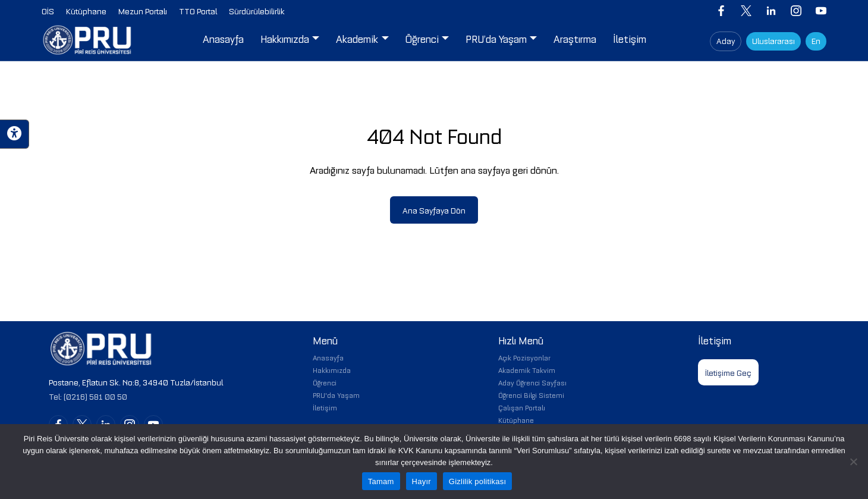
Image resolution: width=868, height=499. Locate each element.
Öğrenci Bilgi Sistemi (531, 395)
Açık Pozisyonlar (524, 357)
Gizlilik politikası (478, 481)
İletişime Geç (728, 372)
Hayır (422, 481)
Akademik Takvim (527, 370)
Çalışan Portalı (522, 407)
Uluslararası (773, 40)
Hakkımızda (332, 370)
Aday (726, 40)
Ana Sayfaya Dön (434, 210)
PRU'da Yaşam (336, 395)
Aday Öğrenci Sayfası (532, 382)
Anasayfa (328, 357)
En (816, 40)
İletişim (325, 407)
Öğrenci (325, 382)
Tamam (381, 481)
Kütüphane (516, 420)
